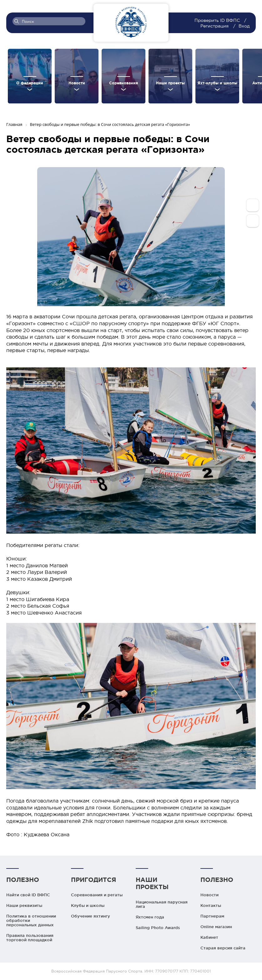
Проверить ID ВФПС (218, 20)
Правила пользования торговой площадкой (30, 938)
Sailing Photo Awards (158, 928)
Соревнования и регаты (97, 895)
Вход (244, 26)
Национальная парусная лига (162, 904)
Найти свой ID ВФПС (28, 895)
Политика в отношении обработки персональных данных (31, 920)
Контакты (211, 905)
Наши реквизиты (24, 905)
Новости (209, 895)
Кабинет (209, 937)
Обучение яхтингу (91, 916)
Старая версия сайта (223, 948)
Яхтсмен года (150, 917)
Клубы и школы (88, 905)
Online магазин (216, 927)
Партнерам (212, 916)
